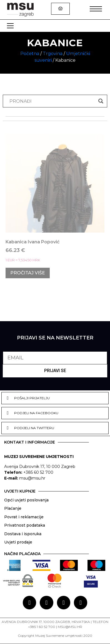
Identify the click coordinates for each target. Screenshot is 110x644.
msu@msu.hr (32, 478)
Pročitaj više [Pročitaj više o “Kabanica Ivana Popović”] (28, 273)
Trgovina (53, 54)
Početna (30, 54)
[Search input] (52, 101)
